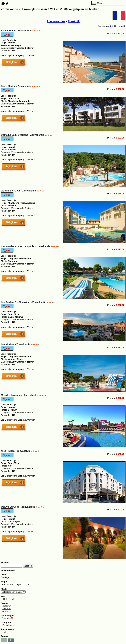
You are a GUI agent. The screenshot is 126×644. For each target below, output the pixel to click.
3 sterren (7, 609)
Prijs (113, 26)
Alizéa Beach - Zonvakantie (16, 31)
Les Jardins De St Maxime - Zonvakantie (24, 302)
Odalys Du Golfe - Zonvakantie (18, 507)
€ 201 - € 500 (10, 599)
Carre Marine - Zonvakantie (16, 86)
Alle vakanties (56, 21)
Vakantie (8, 618)
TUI (4, 632)
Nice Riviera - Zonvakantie (16, 451)
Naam (121, 26)
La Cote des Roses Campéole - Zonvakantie (26, 246)
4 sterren (7, 611)
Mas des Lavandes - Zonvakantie (19, 395)
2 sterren (7, 606)
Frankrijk (74, 21)
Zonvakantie (9, 625)
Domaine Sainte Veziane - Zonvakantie (22, 135)
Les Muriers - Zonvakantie (16, 344)
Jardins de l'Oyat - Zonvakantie (18, 191)
